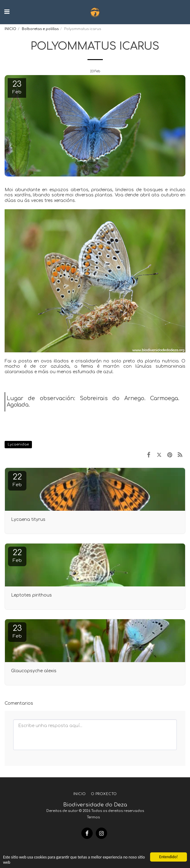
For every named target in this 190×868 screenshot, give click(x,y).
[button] (7, 12)
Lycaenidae (18, 444)
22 (17, 480)
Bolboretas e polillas (40, 29)
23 (17, 631)
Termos (93, 817)
